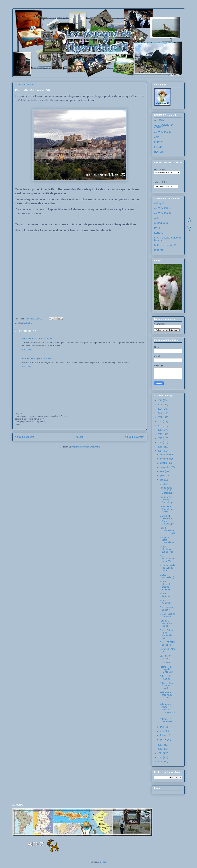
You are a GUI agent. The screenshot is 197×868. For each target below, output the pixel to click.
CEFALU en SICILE (165, 657)
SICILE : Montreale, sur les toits (166, 549)
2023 (160, 413)
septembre (165, 467)
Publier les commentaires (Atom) (86, 447)
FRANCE (159, 147)
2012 (160, 749)
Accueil (79, 437)
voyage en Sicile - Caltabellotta (167, 540)
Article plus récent (24, 437)
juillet (163, 476)
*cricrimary (28, 339)
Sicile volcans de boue (166, 608)
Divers (157, 228)
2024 (160, 409)
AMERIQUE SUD (163, 132)
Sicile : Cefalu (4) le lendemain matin (166, 634)
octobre (164, 463)
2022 (160, 417)
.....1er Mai (165, 663)
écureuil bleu (28, 358)
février (163, 735)
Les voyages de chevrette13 (53, 18)
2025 (160, 405)
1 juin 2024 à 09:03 (44, 358)
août (162, 471)
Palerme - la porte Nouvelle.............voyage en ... (167, 710)
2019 (160, 430)
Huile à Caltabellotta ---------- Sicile (167, 530)
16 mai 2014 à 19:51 (43, 339)
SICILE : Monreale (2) (167, 576)
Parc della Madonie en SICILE (166, 623)
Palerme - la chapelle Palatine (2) (166, 669)
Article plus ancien (135, 437)
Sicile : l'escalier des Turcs (167, 615)
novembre (165, 459)
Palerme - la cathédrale (166, 720)
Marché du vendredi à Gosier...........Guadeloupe (167, 520)
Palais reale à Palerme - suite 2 (166, 686)
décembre (165, 455)
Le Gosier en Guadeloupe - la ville (167, 509)
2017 (160, 438)
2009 (160, 762)
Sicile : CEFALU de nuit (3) (167, 643)
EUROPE (28, 323)
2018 (160, 434)
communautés (161, 223)
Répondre (27, 349)
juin (162, 480)
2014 (160, 451)
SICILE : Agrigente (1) (167, 602)
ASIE (157, 137)
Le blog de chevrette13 (165, 245)
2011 (160, 753)
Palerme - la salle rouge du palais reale (166, 696)
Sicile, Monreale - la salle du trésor (167, 568)
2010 (160, 757)
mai (162, 484)
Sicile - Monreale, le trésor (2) (167, 559)
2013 (160, 745)
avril (162, 727)
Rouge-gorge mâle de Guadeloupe (167, 500)
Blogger (103, 862)
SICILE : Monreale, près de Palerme (166, 585)
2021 (160, 421)
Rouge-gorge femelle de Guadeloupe (167, 490)
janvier (164, 740)
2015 (160, 447)
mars (163, 731)
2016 (160, 442)
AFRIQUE (159, 120)
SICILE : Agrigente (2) (167, 595)
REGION (158, 152)
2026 (160, 400)
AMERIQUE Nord (163, 208)
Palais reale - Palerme (166, 678)
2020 (160, 426)
